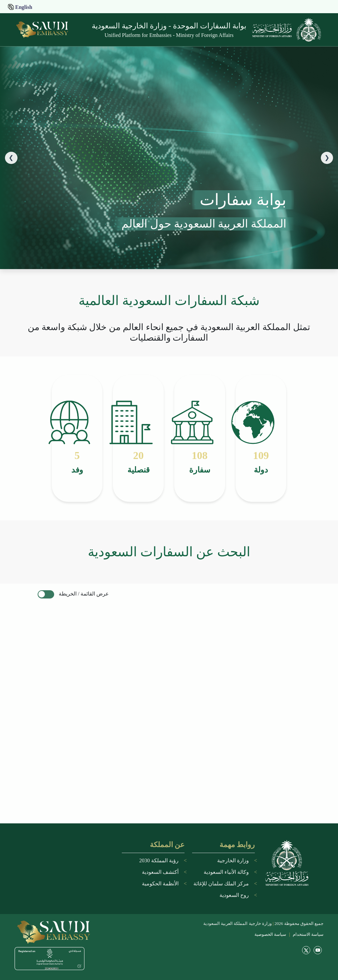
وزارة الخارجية (233, 860)
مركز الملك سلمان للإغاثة (221, 884)
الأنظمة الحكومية (160, 884)
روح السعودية (234, 895)
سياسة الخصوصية (270, 934)
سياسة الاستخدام (308, 934)
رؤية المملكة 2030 (159, 860)
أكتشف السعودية (160, 872)
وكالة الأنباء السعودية (226, 872)
